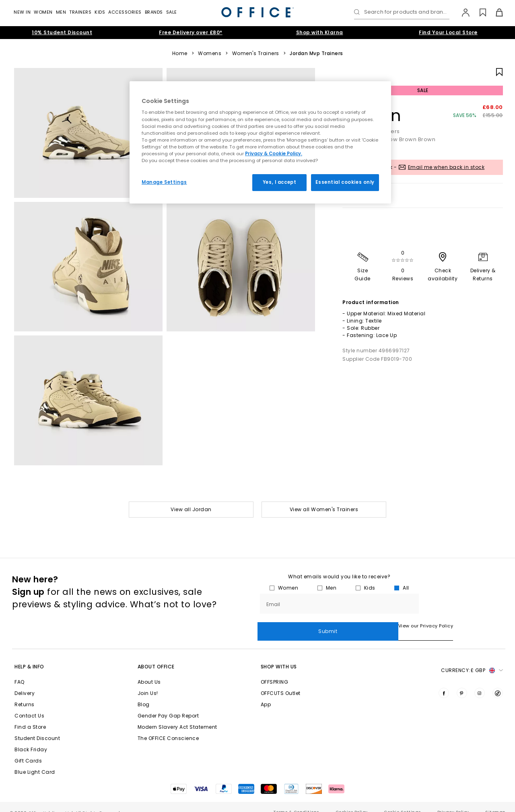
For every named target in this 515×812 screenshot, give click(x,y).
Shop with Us (279, 656)
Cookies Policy (352, 801)
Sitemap (495, 801)
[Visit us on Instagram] (480, 682)
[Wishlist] (478, 12)
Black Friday (31, 739)
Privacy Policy (453, 801)
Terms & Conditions (296, 801)
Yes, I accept (279, 182)
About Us (149, 671)
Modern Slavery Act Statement (177, 716)
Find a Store (30, 716)
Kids (100, 12)
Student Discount (37, 727)
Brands (154, 12)
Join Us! (148, 682)
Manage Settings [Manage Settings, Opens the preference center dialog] (164, 182)
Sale (172, 12)
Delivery (25, 682)
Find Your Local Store (448, 32)
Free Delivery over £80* (191, 32)
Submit (462, 603)
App (266, 694)
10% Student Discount (62, 32)
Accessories (125, 12)
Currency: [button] (472, 660)
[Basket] (495, 12)
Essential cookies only (345, 182)
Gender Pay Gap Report (168, 705)
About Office (156, 656)
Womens (210, 53)
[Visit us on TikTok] (498, 682)
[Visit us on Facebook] (444, 682)
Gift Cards (28, 750)
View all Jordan (191, 509)
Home (180, 53)
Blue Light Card (35, 761)
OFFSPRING (275, 671)
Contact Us (29, 705)
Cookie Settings (402, 801)
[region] (260, 142)
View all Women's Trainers (324, 509)
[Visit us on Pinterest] (462, 682)
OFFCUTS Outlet (281, 682)
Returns (25, 694)
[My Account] (462, 12)
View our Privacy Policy (285, 626)
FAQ (20, 671)
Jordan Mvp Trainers (316, 53)
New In (22, 12)
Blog (144, 694)
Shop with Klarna (320, 32)
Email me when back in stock (446, 167)
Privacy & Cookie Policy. (274, 154)
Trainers (80, 12)
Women (43, 12)
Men (61, 12)
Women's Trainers (256, 53)
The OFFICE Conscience (168, 727)
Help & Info (29, 656)
